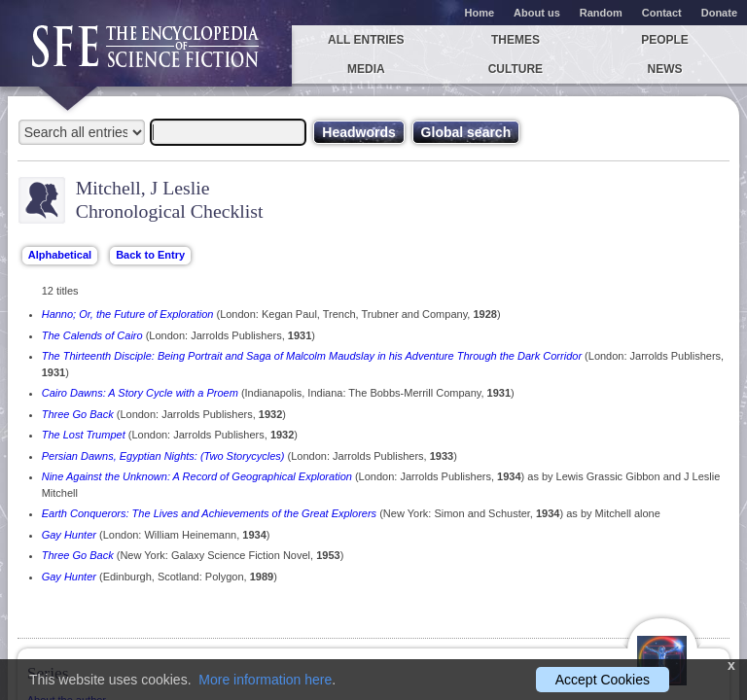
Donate (719, 13)
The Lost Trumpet (84, 435)
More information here (265, 680)
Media (366, 69)
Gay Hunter (69, 535)
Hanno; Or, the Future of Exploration (128, 314)
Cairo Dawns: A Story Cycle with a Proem (140, 393)
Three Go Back (78, 414)
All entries (366, 40)
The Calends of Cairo (92, 335)
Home (480, 13)
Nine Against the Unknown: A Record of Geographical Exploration (197, 476)
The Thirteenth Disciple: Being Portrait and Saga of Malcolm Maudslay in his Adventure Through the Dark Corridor (312, 356)
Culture (516, 69)
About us (537, 13)
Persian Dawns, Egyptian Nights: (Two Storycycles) (163, 456)
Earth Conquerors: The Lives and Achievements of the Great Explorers (209, 513)
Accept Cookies (603, 680)
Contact (662, 13)
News (665, 69)
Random (601, 13)
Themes (516, 40)
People (665, 40)
